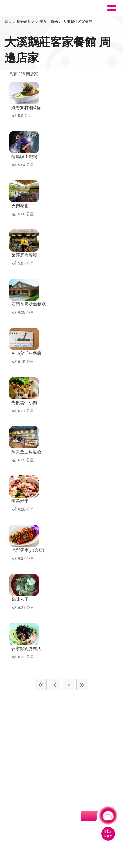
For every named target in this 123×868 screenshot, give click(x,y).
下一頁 (68, 685)
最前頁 (41, 685)
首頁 (8, 22)
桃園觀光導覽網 (28, 8)
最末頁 (82, 685)
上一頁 (55, 685)
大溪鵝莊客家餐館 (78, 22)
